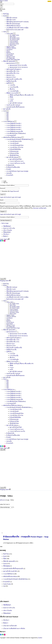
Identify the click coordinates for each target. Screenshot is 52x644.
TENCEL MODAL (11, 317)
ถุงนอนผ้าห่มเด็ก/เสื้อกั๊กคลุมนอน (15, 375)
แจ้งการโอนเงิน (8, 230)
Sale (4, 586)
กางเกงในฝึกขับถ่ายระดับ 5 (14, 395)
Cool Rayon (9, 318)
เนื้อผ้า (5, 559)
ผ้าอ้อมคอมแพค (14, 419)
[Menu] (3, 450)
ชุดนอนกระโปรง (11, 346)
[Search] (3, 279)
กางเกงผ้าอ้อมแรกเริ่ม (16, 409)
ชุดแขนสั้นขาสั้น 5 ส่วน (13, 342)
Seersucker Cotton (14, 312)
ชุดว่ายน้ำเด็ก (7, 377)
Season (5, 564)
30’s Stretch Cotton (14, 308)
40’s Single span (11, 327)
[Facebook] (1, 241)
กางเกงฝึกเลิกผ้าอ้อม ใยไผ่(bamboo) (16, 401)
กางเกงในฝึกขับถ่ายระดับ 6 (14, 397)
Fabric (5, 301)
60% (8, 381)
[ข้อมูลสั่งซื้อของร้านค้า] (6, 507)
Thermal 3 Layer (11, 325)
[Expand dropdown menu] (8, 286)
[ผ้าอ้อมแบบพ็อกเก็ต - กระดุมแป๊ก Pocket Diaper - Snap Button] (18, 533)
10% (8, 388)
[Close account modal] (1, 178)
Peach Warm (10, 324)
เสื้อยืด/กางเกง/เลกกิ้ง (12, 362)
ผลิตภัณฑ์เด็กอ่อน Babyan (13, 295)
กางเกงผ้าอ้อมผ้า (14, 411)
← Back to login (4, 223)
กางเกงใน (12, 354)
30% (8, 385)
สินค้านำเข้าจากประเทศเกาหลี (15, 299)
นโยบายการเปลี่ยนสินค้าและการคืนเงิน (14, 628)
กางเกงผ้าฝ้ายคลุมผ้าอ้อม (17, 413)
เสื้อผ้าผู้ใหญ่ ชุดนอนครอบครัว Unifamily (18, 291)
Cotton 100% (10, 302)
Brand (5, 285)
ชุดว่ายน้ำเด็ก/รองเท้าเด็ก (10, 571)
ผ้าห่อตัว (9, 437)
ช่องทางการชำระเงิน (9, 228)
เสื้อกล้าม (12, 358)
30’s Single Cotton (14, 304)
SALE (5, 379)
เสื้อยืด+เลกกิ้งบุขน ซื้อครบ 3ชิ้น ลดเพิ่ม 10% (21, 364)
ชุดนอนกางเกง (10, 344)
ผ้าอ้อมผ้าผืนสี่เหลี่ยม (15, 417)
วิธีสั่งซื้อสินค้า (7, 226)
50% (8, 382)
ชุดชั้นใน (9, 352)
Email (2, 200)
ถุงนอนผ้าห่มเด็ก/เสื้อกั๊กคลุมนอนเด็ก (13, 569)
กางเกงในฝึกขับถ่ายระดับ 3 (14, 391)
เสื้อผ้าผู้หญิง (7, 566)
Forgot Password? (14, 191)
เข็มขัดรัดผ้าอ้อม (14, 423)
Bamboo (8, 321)
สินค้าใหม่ (6, 284)
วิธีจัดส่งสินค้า (7, 232)
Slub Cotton (13, 305)
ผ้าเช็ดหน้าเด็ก (10, 433)
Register (3, 211)
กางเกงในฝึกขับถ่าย (9, 389)
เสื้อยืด (11, 366)
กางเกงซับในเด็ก (14, 360)
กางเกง (12, 368)
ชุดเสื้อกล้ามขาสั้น (11, 350)
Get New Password (6, 220)
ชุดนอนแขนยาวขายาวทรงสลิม (18, 334)
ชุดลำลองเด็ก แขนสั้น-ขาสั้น (14, 348)
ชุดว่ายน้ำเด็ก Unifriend (16, 371)
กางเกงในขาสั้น (14, 356)
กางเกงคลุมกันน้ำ (11, 403)
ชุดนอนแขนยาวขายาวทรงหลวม (19, 336)
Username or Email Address (7, 185)
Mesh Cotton (13, 314)
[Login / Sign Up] (5, 239)
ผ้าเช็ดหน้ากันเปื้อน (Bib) (13, 435)
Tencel (8, 319)
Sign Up (5, 182)
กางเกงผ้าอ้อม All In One (16, 415)
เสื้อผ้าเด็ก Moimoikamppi (13, 293)
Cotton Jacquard (14, 309)
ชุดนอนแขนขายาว (12, 332)
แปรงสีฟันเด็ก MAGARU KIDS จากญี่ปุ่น (17, 297)
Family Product (7, 584)
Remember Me (6, 191)
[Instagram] (5, 241)
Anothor (40, 638)
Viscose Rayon (10, 322)
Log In (3, 194)
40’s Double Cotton (14, 306)
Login (5, 181)
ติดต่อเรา (6, 236)
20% (8, 386)
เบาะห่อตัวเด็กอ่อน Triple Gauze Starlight (17, 439)
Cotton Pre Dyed (14, 311)
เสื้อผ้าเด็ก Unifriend (12, 287)
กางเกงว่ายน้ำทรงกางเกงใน (17, 431)
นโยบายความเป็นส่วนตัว (39, 208)
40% (8, 383)
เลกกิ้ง (11, 369)
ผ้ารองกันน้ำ (10, 443)
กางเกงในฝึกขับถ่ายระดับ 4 (14, 393)
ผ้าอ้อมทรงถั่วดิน (14, 421)
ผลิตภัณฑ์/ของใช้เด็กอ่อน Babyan (13, 405)
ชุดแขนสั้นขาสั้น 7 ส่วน (13, 340)
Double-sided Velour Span (13, 328)
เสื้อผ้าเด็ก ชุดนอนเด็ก (9, 330)
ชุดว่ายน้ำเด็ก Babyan (12, 425)
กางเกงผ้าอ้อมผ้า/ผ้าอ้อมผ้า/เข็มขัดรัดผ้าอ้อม (19, 407)
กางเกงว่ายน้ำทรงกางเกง (16, 429)
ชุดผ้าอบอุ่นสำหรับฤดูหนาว (14, 338)
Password (2, 188)
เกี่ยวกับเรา (6, 234)
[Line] (3, 241)
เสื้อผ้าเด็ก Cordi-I (11, 289)
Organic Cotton (10, 315)
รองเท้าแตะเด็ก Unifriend (13, 373)
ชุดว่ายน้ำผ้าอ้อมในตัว (16, 427)
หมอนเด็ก (9, 441)
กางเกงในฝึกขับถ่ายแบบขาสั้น (15, 399)
